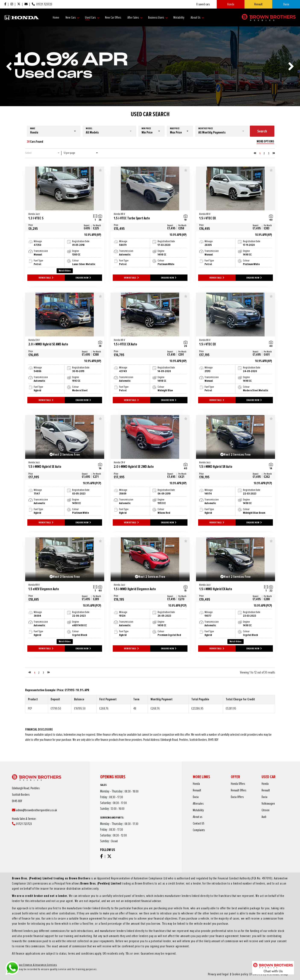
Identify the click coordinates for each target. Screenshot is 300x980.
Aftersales (219, 811)
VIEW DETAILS (46, 278)
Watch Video (65, 271)
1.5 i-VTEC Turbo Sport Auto (146, 216)
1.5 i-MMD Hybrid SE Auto (60, 465)
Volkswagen (249, 811)
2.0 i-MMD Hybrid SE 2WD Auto (146, 465)
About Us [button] (197, 18)
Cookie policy (189, 947)
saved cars (203, 4)
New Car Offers (113, 18)
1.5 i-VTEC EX (231, 216)
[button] (54, 131)
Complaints (220, 823)
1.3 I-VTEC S (60, 216)
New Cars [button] (72, 18)
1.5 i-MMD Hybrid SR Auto (231, 465)
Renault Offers (237, 806)
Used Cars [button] (92, 18)
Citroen (248, 814)
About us (219, 817)
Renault (258, 4)
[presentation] (9, 66)
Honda (231, 4)
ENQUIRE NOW (83, 278)
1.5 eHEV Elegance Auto (60, 587)
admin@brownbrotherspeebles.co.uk (44, 814)
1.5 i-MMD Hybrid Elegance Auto (146, 587)
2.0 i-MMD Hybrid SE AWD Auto (60, 343)
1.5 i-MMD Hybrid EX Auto (231, 587)
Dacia (286, 4)
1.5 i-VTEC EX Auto (146, 343)
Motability (179, 18)
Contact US (219, 820)
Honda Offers (236, 803)
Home (56, 18)
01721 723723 (38, 820)
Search (262, 131)
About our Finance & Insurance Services (100, 943)
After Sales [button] (135, 18)
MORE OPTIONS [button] (265, 141)
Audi (247, 817)
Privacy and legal (179, 947)
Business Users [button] (158, 18)
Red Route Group (205, 947)
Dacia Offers (236, 808)
